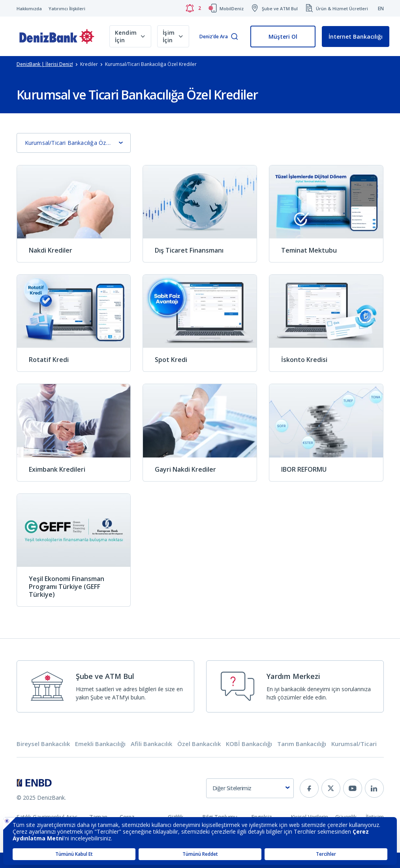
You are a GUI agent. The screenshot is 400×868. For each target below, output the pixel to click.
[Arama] (235, 37)
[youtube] (353, 788)
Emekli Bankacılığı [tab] (100, 744)
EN (381, 8)
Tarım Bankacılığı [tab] (302, 744)
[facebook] (309, 788)
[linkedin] (374, 788)
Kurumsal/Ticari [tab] (354, 744)
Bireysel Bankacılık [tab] (43, 744)
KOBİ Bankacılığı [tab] (249, 744)
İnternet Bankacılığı (356, 37)
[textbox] (250, 788)
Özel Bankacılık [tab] (199, 744)
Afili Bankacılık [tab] (151, 744)
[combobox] (250, 788)
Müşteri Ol (283, 37)
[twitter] (331, 788)
